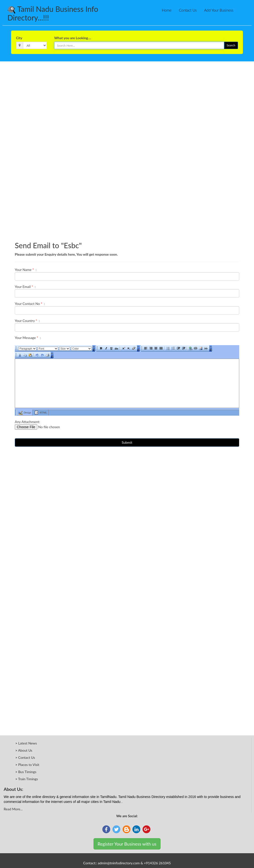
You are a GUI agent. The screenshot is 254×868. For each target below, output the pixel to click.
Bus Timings (27, 772)
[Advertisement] (127, 75)
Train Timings (28, 779)
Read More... (13, 809)
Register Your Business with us (127, 844)
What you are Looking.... (73, 38)
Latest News (28, 743)
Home (167, 10)
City (19, 38)
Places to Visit (29, 765)
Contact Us (188, 10)
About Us (25, 750)
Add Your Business (219, 10)
